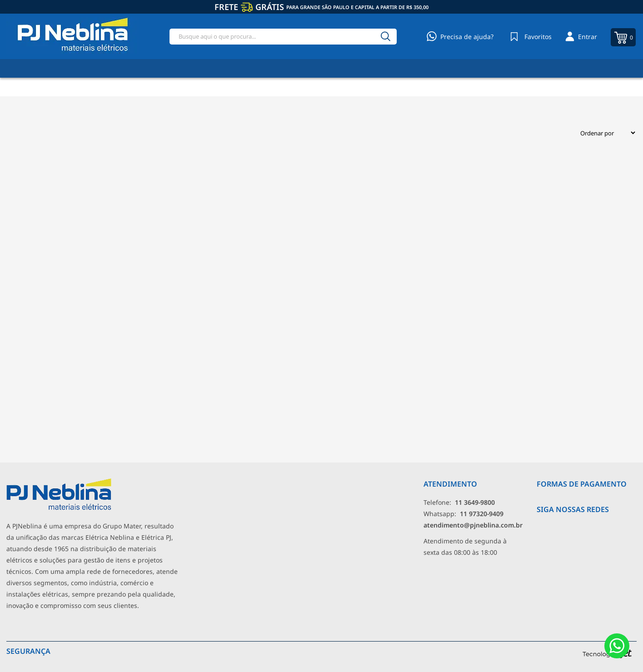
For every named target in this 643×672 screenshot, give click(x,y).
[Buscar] (386, 37)
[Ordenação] (604, 133)
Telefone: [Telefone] (459, 502)
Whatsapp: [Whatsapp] (464, 514)
